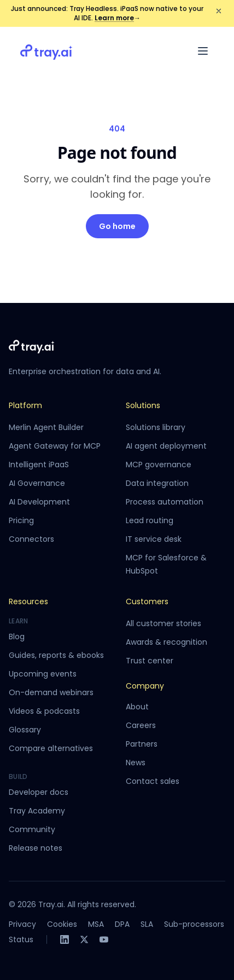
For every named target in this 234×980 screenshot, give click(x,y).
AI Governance (37, 483)
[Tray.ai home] (46, 51)
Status (21, 939)
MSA (96, 924)
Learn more (118, 18)
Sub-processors (194, 924)
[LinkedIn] (65, 939)
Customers (147, 601)
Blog (17, 637)
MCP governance (159, 465)
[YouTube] (104, 939)
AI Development (39, 502)
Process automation (165, 502)
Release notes (36, 848)
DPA (122, 924)
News (136, 763)
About (137, 707)
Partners (142, 744)
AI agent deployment (166, 446)
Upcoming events (43, 674)
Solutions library (156, 427)
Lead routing (150, 520)
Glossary (25, 730)
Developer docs (39, 792)
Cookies (62, 924)
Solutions (143, 405)
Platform (25, 405)
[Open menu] (203, 51)
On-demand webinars (51, 692)
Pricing (21, 520)
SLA (147, 924)
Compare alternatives (51, 748)
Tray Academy (37, 811)
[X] (84, 939)
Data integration (157, 483)
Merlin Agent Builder (46, 427)
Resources (28, 601)
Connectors (31, 539)
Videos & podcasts (44, 711)
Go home (117, 226)
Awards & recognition (166, 642)
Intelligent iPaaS (39, 465)
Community (32, 829)
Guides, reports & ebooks (56, 655)
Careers (141, 725)
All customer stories (163, 623)
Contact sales (153, 781)
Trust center (150, 661)
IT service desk (154, 539)
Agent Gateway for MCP (55, 446)
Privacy (22, 924)
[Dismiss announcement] (219, 11)
